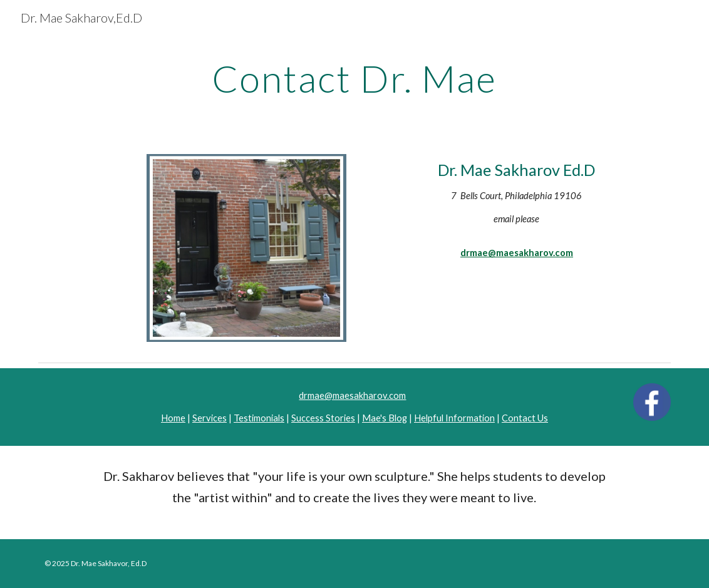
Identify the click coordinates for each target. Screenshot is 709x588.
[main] (354, 78)
